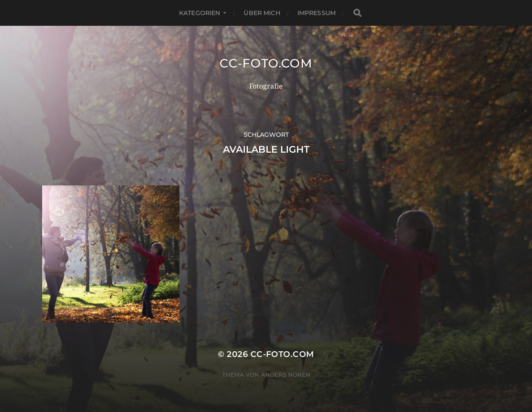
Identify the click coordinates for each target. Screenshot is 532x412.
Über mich (262, 13)
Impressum (317, 13)
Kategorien (199, 13)
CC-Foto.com (266, 63)
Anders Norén (286, 375)
